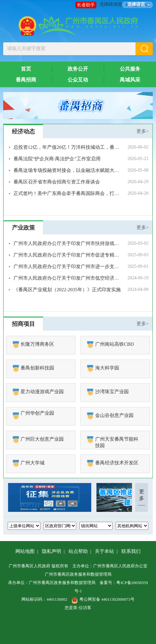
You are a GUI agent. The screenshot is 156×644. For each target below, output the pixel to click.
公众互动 (78, 80)
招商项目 (23, 324)
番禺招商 (26, 80)
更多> (143, 131)
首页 (26, 69)
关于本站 (104, 551)
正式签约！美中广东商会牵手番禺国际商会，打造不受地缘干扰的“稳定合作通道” (67, 193)
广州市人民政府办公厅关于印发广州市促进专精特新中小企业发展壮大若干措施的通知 (67, 255)
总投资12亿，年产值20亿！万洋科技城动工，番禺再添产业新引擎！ (67, 147)
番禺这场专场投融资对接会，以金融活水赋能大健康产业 (67, 170)
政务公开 (78, 69)
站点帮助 (78, 551)
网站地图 (25, 551)
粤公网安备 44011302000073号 (103, 599)
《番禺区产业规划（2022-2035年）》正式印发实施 (67, 290)
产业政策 (23, 228)
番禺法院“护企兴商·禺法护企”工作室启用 (57, 159)
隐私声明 (52, 551)
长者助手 (86, 5)
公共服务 (130, 69)
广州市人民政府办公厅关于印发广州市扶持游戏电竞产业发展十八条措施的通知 (67, 243)
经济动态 (23, 131)
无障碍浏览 (111, 4)
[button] (144, 49)
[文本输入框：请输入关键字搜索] (70, 49)
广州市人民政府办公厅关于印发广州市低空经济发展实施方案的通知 (67, 278)
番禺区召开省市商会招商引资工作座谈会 (57, 182)
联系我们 (131, 551)
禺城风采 (130, 80)
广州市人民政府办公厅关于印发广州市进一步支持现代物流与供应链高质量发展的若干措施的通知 (67, 267)
